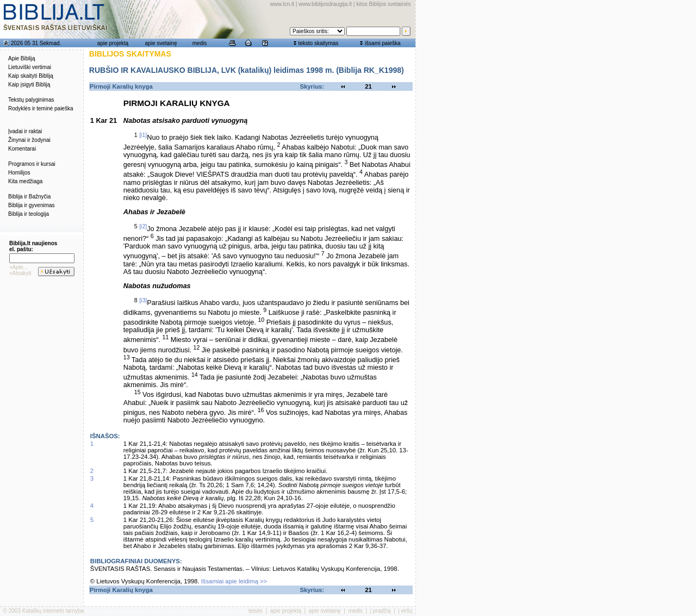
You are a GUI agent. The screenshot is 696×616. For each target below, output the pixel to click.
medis (200, 43)
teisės (256, 611)
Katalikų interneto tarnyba (53, 611)
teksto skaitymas (318, 43)
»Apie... (18, 267)
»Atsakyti (20, 273)
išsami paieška (383, 43)
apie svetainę (161, 43)
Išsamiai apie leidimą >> (234, 581)
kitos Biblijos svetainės (383, 4)
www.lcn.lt (282, 4)
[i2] (143, 226)
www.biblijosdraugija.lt (325, 4)
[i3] (143, 300)
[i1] (143, 135)
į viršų (405, 611)
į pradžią (381, 611)
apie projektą (113, 43)
